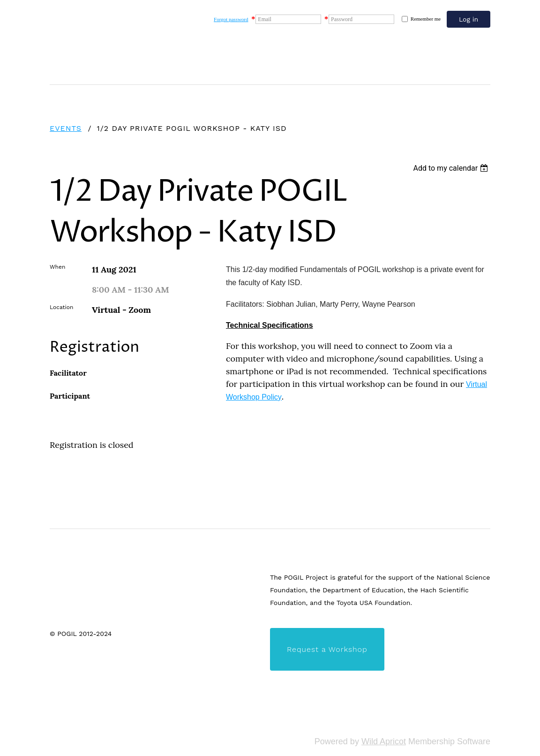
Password (342, 19)
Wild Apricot (384, 741)
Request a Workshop (327, 649)
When (57, 267)
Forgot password (231, 19)
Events (66, 128)
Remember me (426, 19)
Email (265, 19)
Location (61, 307)
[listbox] (452, 168)
